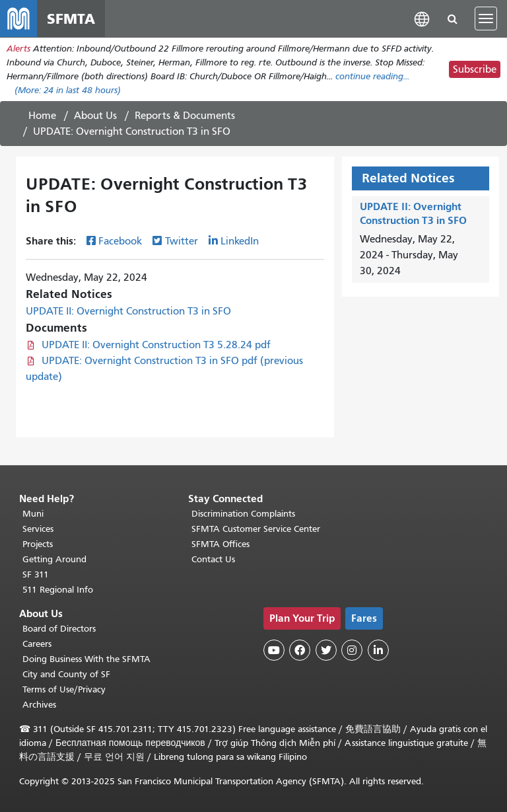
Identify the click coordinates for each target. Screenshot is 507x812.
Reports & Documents (185, 116)
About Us (95, 116)
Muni (33, 514)
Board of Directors (59, 629)
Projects (38, 544)
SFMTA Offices (220, 544)
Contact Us (213, 559)
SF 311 (36, 574)
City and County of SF (66, 674)
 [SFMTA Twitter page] (326, 650)
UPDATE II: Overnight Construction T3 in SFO (128, 311)
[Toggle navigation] (486, 18)
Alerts (18, 49)
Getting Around (54, 559)
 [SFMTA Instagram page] (352, 650)
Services (38, 529)
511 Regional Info (58, 590)
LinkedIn (240, 241)
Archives (39, 705)
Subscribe (475, 69)
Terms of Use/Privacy (64, 689)
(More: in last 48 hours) (68, 90)
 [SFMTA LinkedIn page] (378, 650)
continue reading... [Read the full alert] (372, 76)
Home (42, 116)
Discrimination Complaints (243, 514)
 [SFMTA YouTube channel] (274, 650)
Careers (37, 644)
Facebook (120, 241)
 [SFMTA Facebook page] (300, 650)
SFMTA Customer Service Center (256, 529)
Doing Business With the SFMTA (86, 659)
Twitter (182, 241)
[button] (422, 18)
